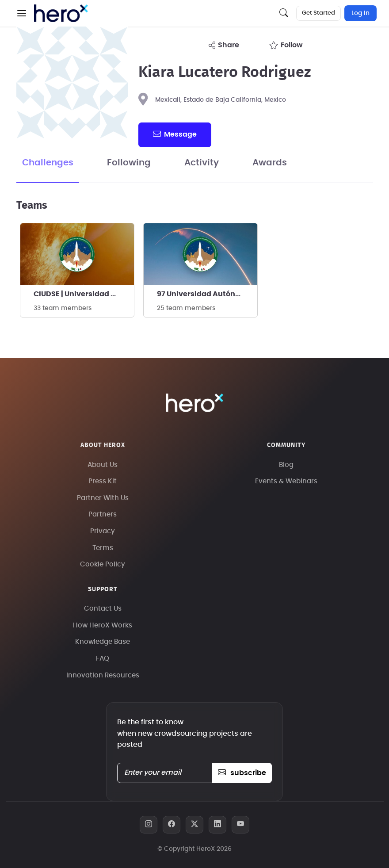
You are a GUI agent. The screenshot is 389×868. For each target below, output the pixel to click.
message (175, 134)
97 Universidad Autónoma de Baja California (207, 294)
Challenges (48, 163)
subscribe (242, 773)
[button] (22, 13)
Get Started (318, 13)
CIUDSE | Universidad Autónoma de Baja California (84, 294)
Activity (202, 163)
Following (129, 163)
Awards (270, 163)
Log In (360, 13)
